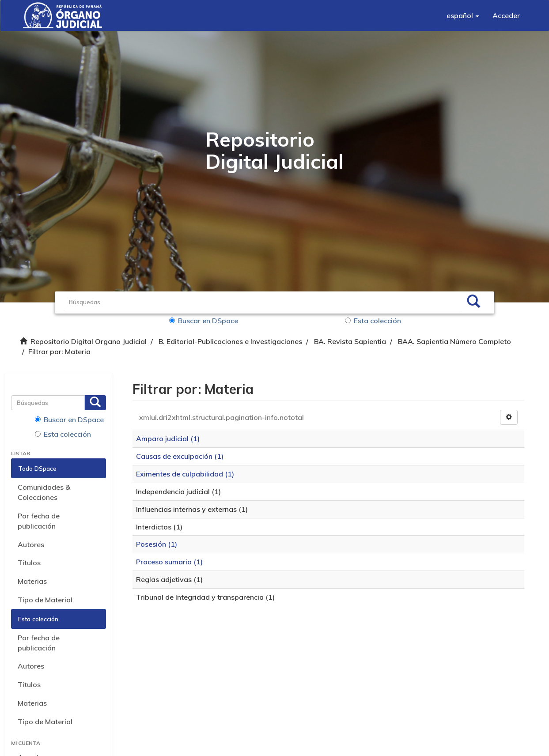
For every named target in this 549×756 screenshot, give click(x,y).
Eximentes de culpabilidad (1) (185, 474)
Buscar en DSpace (204, 321)
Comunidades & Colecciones (44, 492)
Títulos (29, 563)
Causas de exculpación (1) (180, 456)
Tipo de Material (45, 600)
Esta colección (373, 321)
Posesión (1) (157, 544)
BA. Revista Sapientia (350, 341)
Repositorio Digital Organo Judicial (89, 341)
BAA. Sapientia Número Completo (454, 341)
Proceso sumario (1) (169, 562)
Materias (32, 581)
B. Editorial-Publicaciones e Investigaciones (230, 341)
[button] (463, 15)
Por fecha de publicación (39, 521)
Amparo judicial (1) (168, 438)
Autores (31, 544)
